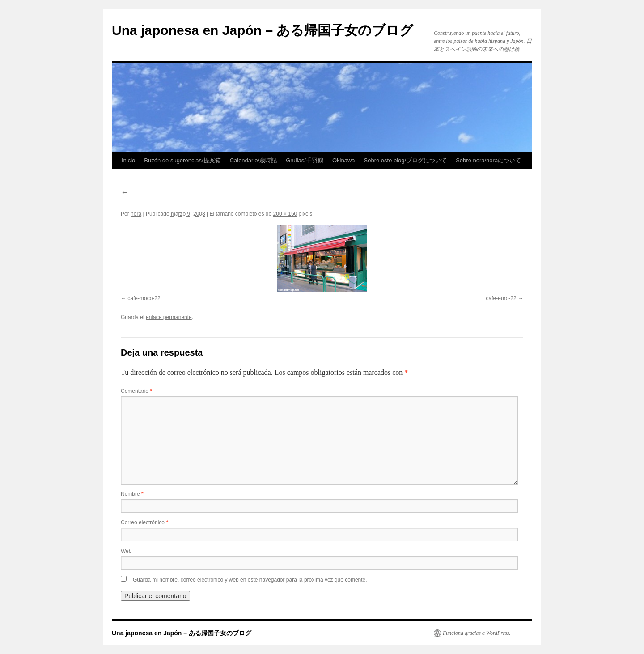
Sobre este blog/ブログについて (406, 160)
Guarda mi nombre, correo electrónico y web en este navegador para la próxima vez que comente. (250, 580)
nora (136, 214)
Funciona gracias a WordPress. (477, 633)
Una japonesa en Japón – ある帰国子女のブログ (263, 30)
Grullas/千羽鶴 (305, 160)
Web (126, 551)
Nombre (132, 494)
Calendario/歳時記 (254, 160)
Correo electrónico (144, 522)
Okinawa (344, 160)
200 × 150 (285, 214)
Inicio (128, 160)
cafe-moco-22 (144, 298)
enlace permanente (169, 317)
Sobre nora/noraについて (488, 160)
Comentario (136, 391)
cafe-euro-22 (501, 298)
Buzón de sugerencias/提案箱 (182, 160)
